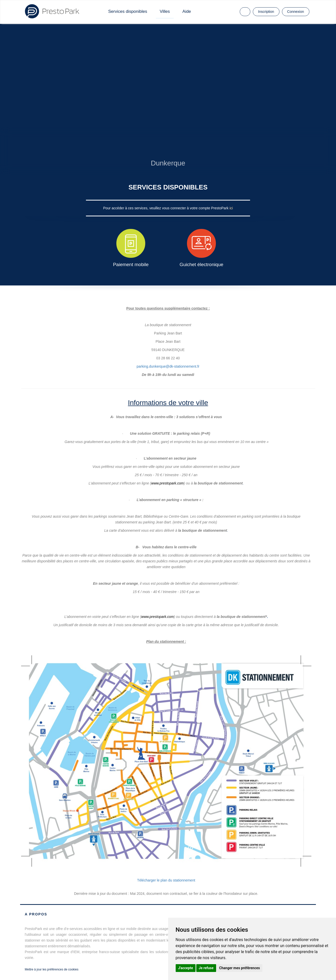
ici (231, 208)
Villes (165, 11)
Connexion (296, 12)
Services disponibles (128, 11)
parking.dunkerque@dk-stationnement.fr (168, 365)
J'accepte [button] (186, 968)
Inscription (266, 12)
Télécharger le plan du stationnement (166, 880)
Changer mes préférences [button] (239, 968)
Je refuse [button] (206, 968)
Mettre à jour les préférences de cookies (52, 969)
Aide (187, 11)
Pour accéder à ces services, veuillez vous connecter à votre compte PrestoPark (166, 208)
